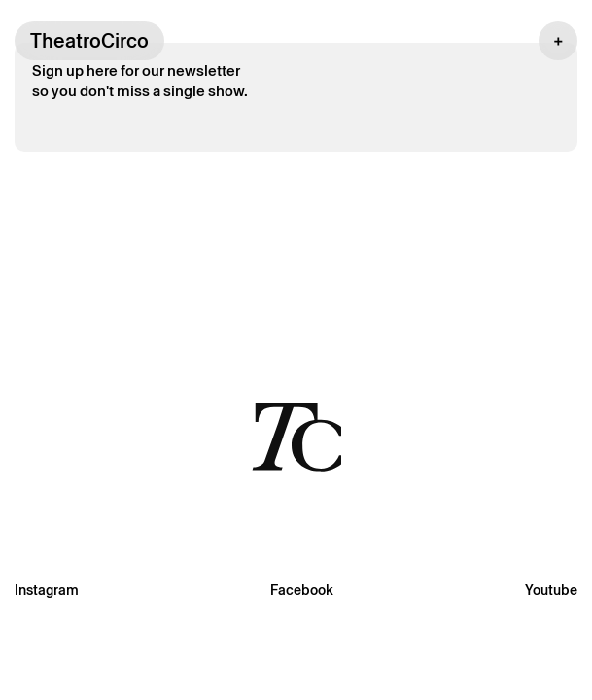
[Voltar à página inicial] (296, 436)
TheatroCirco (89, 41)
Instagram (47, 590)
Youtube (551, 590)
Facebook (302, 590)
